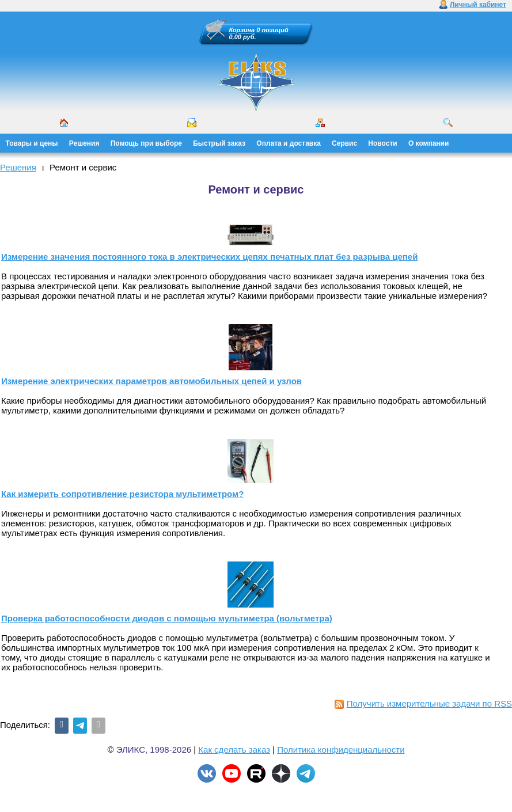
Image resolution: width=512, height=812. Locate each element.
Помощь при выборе (146, 143)
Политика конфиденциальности (341, 750)
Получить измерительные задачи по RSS (423, 703)
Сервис (344, 143)
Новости (382, 143)
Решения (84, 143)
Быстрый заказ (219, 143)
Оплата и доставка (289, 143)
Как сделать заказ (234, 750)
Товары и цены (32, 143)
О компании (429, 143)
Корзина (242, 30)
